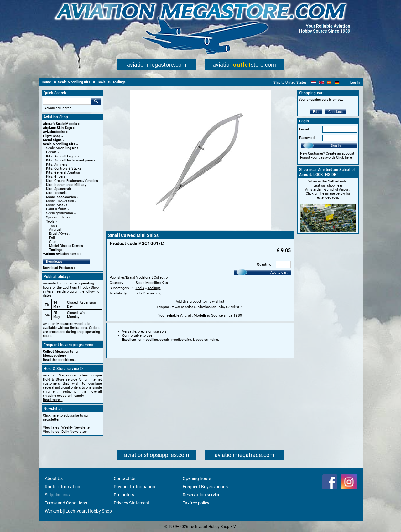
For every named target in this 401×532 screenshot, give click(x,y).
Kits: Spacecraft (59, 189)
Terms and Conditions (66, 503)
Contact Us (125, 478)
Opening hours (197, 478)
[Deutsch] (337, 82)
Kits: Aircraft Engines (63, 156)
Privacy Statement (132, 503)
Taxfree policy (196, 503)
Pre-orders (124, 495)
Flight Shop (52, 136)
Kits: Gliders (56, 177)
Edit (316, 112)
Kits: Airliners (57, 164)
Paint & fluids (56, 209)
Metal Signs (52, 140)
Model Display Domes (66, 246)
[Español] (329, 82)
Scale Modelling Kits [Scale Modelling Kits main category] (62, 148)
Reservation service (201, 495)
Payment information (134, 487)
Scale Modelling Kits (59, 144)
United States (296, 82)
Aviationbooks (54, 132)
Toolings (56, 250)
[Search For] (67, 101)
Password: (307, 138)
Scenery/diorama (60, 213)
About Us (54, 478)
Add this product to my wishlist (200, 302)
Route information (62, 487)
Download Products (58, 268)
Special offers (57, 217)
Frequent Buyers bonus (205, 487)
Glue (53, 242)
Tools (50, 221)
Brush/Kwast (59, 234)
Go (96, 101)
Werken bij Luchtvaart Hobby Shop (78, 511)
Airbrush (56, 230)
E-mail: (305, 129)
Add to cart (279, 272)
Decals (51, 152)
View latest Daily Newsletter (65, 432)
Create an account (340, 153)
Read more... (53, 400)
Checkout (336, 112)
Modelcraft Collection (153, 277)
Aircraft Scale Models (60, 124)
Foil (52, 238)
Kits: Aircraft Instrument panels (71, 160)
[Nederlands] (314, 82)
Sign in (336, 146)
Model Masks (57, 205)
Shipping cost (58, 495)
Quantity (263, 265)
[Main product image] (200, 229)
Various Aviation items (61, 254)
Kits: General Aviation (63, 173)
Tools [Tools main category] (53, 225)
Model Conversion (60, 201)
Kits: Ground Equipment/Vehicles (72, 181)
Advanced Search (58, 108)
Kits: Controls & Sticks (64, 169)
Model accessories (61, 197)
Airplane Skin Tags (57, 128)
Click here (344, 158)
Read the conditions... (60, 360)
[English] (322, 82)
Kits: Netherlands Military (66, 185)
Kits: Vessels (56, 193)
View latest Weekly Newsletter (67, 428)
